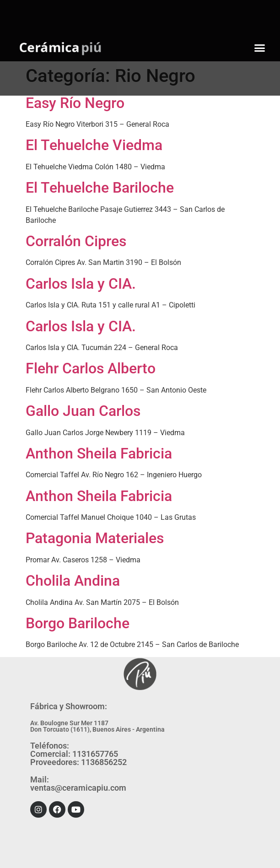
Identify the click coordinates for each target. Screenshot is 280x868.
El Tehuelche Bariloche (100, 188)
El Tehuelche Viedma (94, 145)
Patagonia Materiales (95, 538)
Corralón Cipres (76, 241)
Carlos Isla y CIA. (81, 284)
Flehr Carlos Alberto (91, 368)
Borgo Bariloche (78, 623)
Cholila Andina (73, 581)
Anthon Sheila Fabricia (99, 453)
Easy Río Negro (75, 103)
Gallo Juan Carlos (83, 411)
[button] (260, 48)
